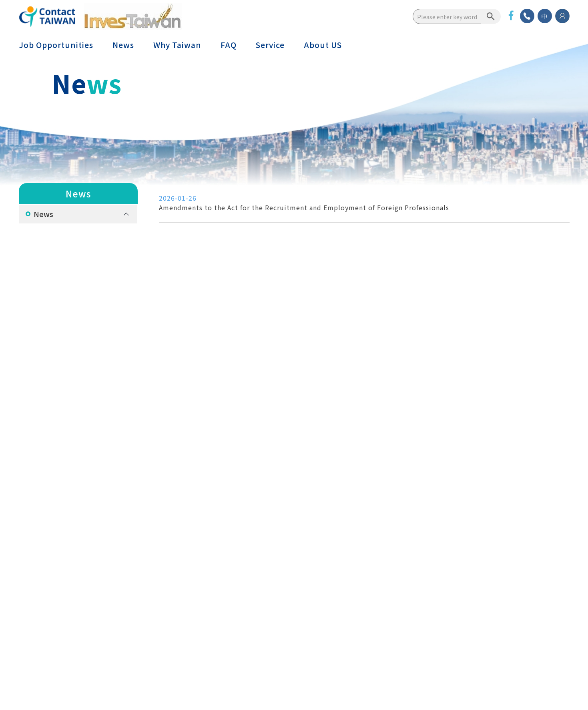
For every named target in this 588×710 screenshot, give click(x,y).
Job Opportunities (56, 45)
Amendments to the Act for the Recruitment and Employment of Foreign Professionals (304, 207)
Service (270, 45)
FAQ (229, 45)
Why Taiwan (177, 45)
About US (323, 45)
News (123, 45)
